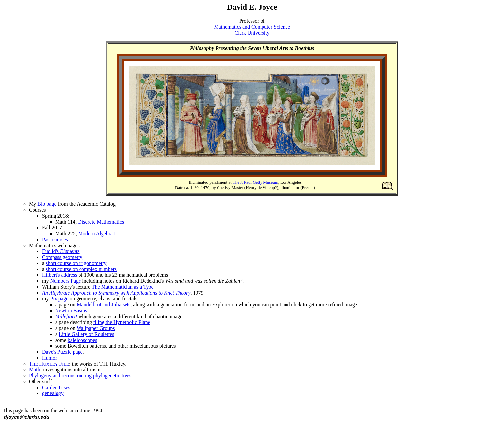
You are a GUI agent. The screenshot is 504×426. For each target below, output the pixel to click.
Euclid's (61, 251)
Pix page (59, 299)
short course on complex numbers (81, 269)
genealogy (53, 393)
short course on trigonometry (76, 263)
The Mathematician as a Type (123, 287)
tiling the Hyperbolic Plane (122, 322)
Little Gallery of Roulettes (86, 334)
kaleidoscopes (82, 340)
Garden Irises (56, 387)
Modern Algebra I (97, 234)
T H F (49, 364)
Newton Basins (71, 310)
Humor (49, 358)
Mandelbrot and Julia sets (103, 305)
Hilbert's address (59, 275)
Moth (35, 370)
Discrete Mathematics (101, 222)
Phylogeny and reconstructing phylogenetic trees (80, 376)
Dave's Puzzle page (62, 352)
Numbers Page (65, 281)
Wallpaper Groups (96, 328)
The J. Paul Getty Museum (255, 182)
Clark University (252, 33)
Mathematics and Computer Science (252, 27)
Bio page (47, 204)
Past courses (55, 239)
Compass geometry (62, 257)
